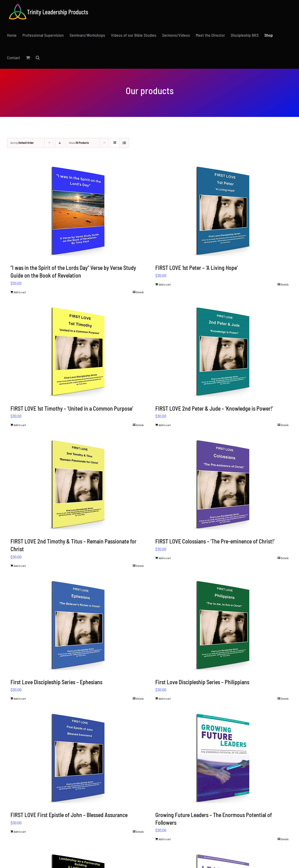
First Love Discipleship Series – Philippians (202, 682)
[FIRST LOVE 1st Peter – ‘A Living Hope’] (222, 210)
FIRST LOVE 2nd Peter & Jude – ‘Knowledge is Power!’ (214, 408)
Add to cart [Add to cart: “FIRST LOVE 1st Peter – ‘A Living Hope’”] (165, 284)
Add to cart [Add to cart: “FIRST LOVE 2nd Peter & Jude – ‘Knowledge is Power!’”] (165, 425)
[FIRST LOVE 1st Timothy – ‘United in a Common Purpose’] (77, 351)
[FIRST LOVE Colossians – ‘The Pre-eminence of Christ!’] (222, 484)
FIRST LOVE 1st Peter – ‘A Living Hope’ (197, 268)
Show (79, 143)
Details (140, 292)
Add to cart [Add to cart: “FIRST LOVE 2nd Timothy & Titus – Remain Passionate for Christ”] (20, 566)
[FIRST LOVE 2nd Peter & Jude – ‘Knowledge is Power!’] (222, 351)
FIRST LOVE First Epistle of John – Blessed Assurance (69, 815)
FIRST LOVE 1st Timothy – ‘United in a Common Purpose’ (72, 408)
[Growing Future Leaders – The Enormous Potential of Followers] (222, 758)
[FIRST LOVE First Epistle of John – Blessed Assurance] (77, 758)
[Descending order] (60, 143)
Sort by (22, 143)
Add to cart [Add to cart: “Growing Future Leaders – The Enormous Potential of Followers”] (165, 839)
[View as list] (124, 143)
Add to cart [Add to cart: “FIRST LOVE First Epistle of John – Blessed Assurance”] (20, 832)
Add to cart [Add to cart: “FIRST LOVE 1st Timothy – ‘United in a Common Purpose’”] (20, 425)
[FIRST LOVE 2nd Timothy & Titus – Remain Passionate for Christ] (77, 484)
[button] (38, 58)
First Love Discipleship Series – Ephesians (56, 682)
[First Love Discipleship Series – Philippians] (222, 625)
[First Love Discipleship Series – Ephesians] (77, 625)
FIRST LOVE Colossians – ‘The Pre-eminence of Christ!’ (215, 541)
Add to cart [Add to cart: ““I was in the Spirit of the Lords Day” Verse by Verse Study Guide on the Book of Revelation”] (20, 292)
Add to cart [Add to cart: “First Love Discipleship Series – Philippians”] (165, 698)
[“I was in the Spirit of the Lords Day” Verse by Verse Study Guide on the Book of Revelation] (77, 210)
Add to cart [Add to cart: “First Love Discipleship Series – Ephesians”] (20, 698)
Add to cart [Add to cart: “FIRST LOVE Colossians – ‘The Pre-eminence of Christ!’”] (165, 558)
